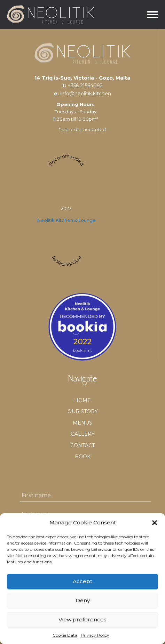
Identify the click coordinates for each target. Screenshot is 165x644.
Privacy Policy (95, 635)
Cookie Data (65, 635)
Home (82, 400)
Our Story (83, 411)
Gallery (83, 434)
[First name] (85, 496)
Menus (82, 423)
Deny (83, 600)
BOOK (83, 457)
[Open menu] (152, 15)
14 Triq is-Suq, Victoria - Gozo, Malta (82, 78)
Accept (82, 581)
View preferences (82, 619)
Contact (82, 445)
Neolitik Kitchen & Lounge (66, 220)
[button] (155, 523)
